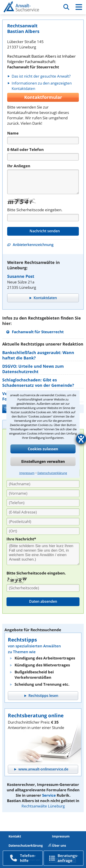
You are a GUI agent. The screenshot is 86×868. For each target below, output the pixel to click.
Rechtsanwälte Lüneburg (43, 806)
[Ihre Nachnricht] (43, 554)
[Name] (43, 140)
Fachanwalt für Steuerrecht (38, 332)
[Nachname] (43, 484)
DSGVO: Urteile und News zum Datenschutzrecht (33, 369)
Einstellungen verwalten (43, 461)
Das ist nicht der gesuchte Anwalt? (41, 76)
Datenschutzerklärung (52, 473)
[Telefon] (43, 157)
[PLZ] (43, 522)
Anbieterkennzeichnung (33, 245)
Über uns (59, 845)
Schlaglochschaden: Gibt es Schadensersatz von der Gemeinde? (38, 383)
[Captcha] (43, 218)
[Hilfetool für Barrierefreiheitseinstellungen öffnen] (81, 439)
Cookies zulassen (43, 449)
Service (49, 795)
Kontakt (15, 836)
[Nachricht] (43, 182)
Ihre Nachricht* (21, 539)
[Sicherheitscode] (43, 588)
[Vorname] (43, 493)
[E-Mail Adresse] (43, 512)
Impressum (27, 473)
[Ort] (43, 531)
